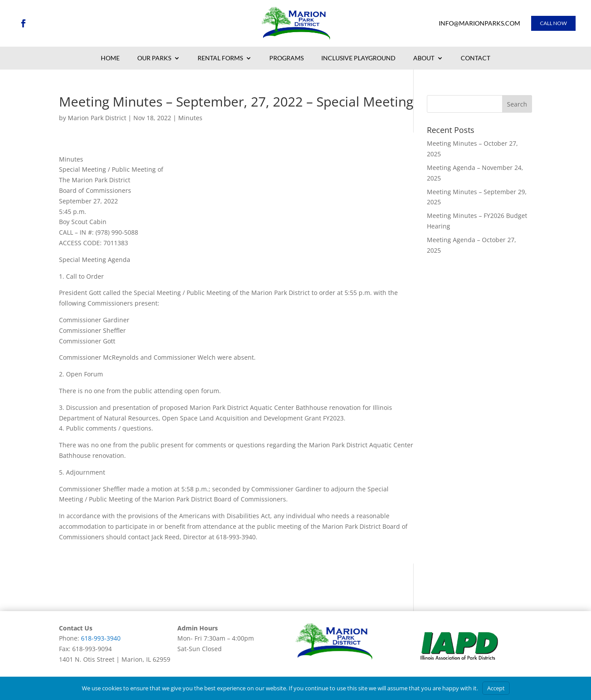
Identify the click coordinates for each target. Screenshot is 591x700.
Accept (496, 688)
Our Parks (154, 59)
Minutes (190, 118)
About (424, 59)
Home (110, 59)
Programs (286, 59)
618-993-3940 (101, 638)
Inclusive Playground (358, 59)
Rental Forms (220, 59)
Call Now (553, 23)
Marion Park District (97, 118)
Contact (475, 59)
